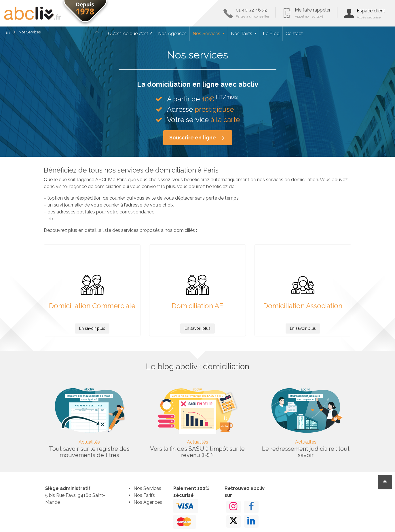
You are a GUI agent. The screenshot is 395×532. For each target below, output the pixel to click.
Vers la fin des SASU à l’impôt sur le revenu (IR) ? (197, 452)
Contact (294, 34)
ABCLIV (33, 13)
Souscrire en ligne (198, 138)
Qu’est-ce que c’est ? (130, 34)
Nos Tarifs (242, 34)
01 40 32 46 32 (252, 13)
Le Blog (271, 34)
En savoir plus (92, 328)
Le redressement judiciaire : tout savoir (306, 452)
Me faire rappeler (313, 13)
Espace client (371, 14)
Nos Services (207, 34)
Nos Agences (172, 34)
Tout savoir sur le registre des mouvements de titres (89, 452)
